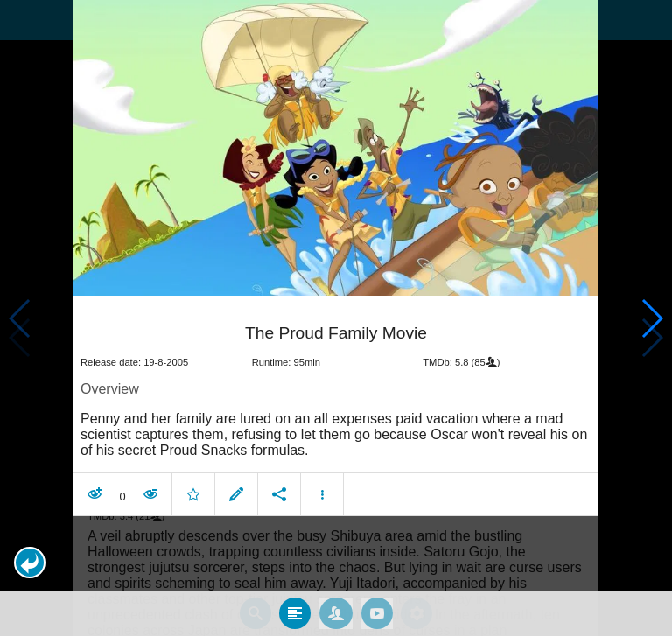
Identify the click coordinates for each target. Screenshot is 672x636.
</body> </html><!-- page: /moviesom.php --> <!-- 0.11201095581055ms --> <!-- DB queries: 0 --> (336, 318)
